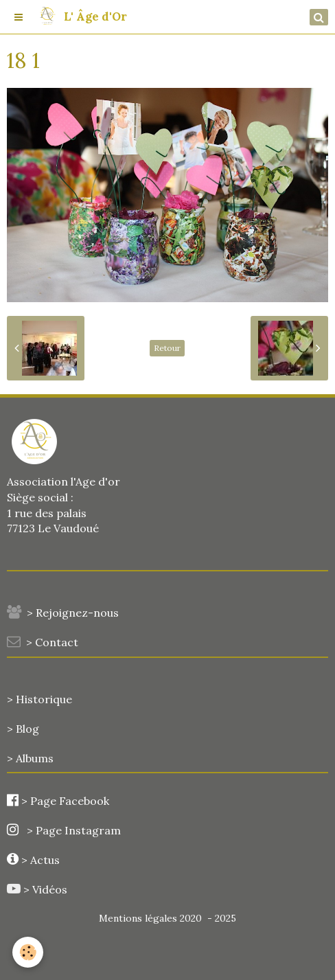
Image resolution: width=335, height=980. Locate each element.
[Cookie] (28, 952)
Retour (167, 348)
